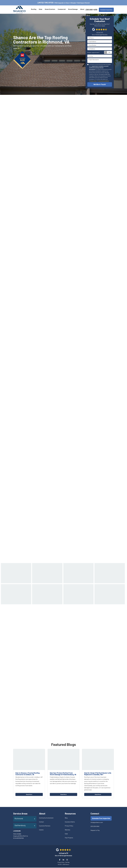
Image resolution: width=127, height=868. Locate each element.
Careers (41, 830)
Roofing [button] (33, 10)
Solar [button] (40, 10)
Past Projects (69, 838)
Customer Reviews (45, 826)
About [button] (82, 10)
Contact (41, 822)
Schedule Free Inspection (101, 819)
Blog (66, 818)
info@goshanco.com (97, 823)
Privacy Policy (94, 81)
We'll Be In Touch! (100, 84)
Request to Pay (95, 831)
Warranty (67, 830)
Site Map (67, 863)
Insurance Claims (70, 822)
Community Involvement (46, 818)
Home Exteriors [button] (50, 10)
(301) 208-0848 (95, 827)
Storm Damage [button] (73, 10)
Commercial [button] (61, 10)
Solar (66, 834)
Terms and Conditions (104, 81)
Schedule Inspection (106, 10)
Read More (29, 795)
